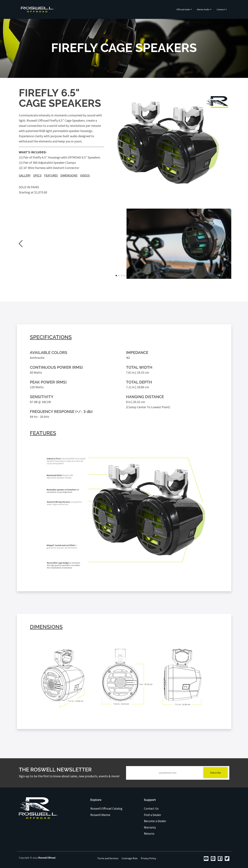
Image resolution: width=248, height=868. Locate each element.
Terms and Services (108, 858)
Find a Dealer (153, 815)
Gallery (25, 175)
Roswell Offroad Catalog (107, 808)
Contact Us (151, 808)
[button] (227, 244)
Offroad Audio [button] (183, 9)
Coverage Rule (130, 858)
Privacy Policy (148, 858)
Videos (85, 175)
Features (51, 175)
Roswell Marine (100, 815)
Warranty (150, 827)
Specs (37, 175)
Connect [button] (221, 9)
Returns (149, 834)
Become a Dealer (155, 821)
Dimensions (69, 175)
